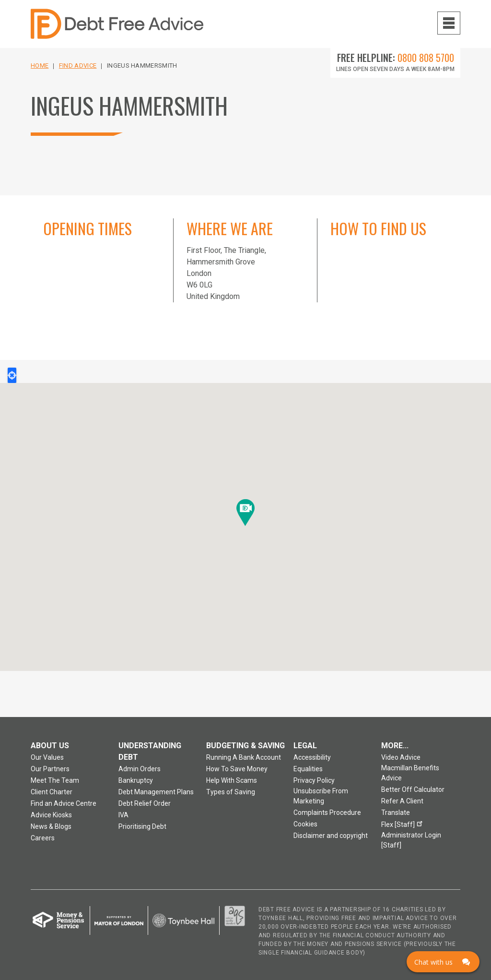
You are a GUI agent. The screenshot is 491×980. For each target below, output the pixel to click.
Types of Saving (231, 792)
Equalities (308, 769)
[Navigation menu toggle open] (449, 23)
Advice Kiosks (51, 815)
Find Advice (78, 66)
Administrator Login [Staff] (411, 840)
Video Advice (401, 757)
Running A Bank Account (244, 757)
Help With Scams (232, 780)
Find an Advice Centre (64, 803)
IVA (123, 815)
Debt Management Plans (156, 792)
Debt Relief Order (145, 803)
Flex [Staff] (403, 823)
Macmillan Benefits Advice (410, 773)
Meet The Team (55, 780)
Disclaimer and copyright (331, 836)
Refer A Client (402, 801)
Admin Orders (140, 769)
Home (40, 66)
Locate (12, 375)
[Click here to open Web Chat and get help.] (443, 962)
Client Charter (52, 792)
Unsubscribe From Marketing (321, 796)
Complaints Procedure (327, 813)
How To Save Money (237, 769)
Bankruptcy (136, 780)
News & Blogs (51, 826)
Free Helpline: (396, 58)
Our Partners (50, 769)
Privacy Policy (314, 780)
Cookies (305, 824)
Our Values (47, 757)
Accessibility (312, 757)
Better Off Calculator (413, 789)
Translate (396, 813)
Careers (43, 838)
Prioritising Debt (142, 826)
